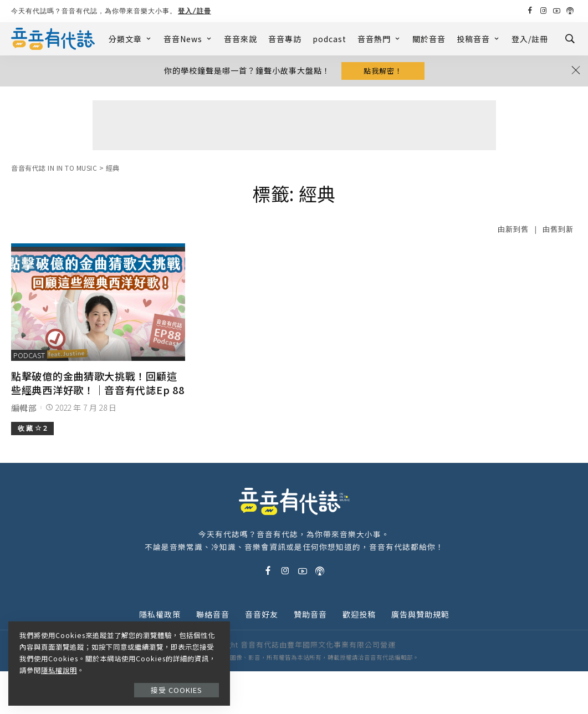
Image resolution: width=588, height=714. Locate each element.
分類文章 (131, 39)
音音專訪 (285, 39)
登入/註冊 (195, 11)
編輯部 (24, 408)
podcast (329, 39)
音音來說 (241, 39)
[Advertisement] (294, 125)
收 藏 (32, 428)
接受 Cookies (177, 690)
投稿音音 (479, 39)
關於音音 (429, 39)
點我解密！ (383, 71)
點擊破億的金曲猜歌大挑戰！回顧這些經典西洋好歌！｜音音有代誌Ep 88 (98, 383)
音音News (188, 39)
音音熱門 (379, 39)
